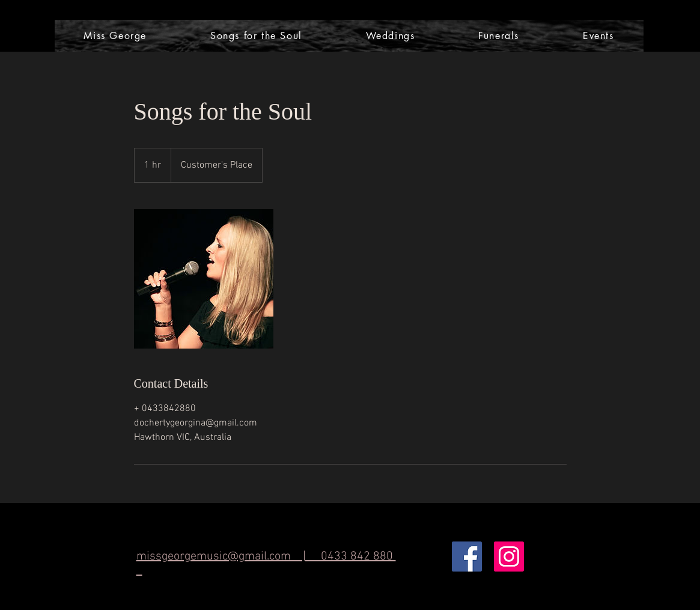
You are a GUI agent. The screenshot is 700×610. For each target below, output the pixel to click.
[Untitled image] (204, 279)
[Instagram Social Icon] (509, 557)
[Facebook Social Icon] (467, 557)
